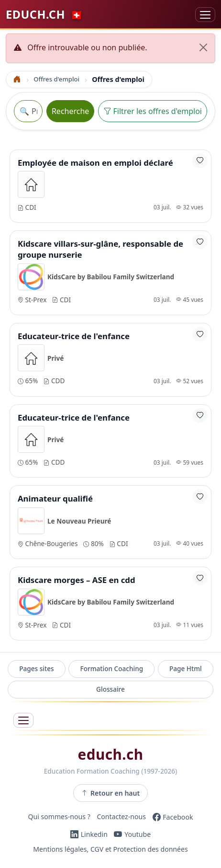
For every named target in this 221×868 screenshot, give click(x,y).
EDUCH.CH (44, 14)
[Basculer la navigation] (205, 15)
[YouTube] (132, 834)
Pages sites (36, 668)
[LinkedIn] (89, 834)
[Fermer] (203, 47)
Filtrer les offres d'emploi (153, 111)
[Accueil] (17, 79)
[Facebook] (173, 817)
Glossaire (110, 689)
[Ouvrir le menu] (23, 720)
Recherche (70, 111)
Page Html (186, 668)
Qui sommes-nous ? (59, 817)
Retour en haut (111, 793)
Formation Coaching (111, 668)
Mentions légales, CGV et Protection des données (110, 850)
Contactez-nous (121, 817)
